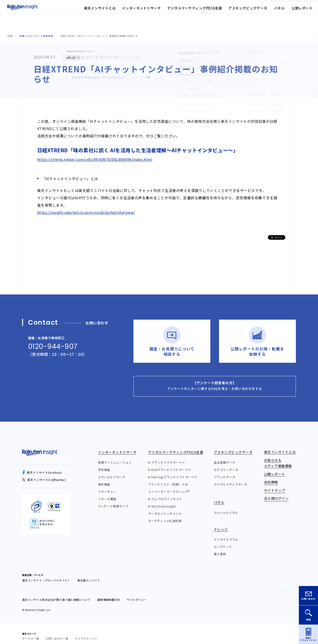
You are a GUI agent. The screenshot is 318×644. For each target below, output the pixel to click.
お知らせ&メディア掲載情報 (144, 10)
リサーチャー (107, 487)
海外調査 (104, 479)
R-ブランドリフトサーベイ (167, 457)
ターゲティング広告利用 (165, 516)
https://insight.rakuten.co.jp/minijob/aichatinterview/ (86, 212)
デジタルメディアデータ (231, 479)
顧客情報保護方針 (109, 595)
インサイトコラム (226, 534)
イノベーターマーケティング (169, 487)
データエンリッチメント (165, 509)
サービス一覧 (31, 633)
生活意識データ (224, 457)
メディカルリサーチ (112, 472)
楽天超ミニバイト (89, 575)
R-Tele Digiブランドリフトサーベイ (173, 472)
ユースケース (223, 542)
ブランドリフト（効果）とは (168, 479)
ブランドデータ (224, 472)
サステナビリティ (86, 633)
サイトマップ (200, 10)
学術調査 (104, 465)
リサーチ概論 (107, 494)
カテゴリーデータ (226, 465)
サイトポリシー (137, 595)
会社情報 (177, 10)
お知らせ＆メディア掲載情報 (36, 36)
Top (10, 36)
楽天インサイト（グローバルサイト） (46, 575)
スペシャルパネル (226, 507)
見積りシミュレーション (115, 457)
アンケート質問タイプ (113, 501)
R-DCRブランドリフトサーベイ (170, 465)
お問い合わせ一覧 (57, 633)
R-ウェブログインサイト (165, 494)
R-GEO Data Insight (162, 501)
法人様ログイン (228, 10)
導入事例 (220, 549)
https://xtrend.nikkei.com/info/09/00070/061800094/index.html (95, 159)
